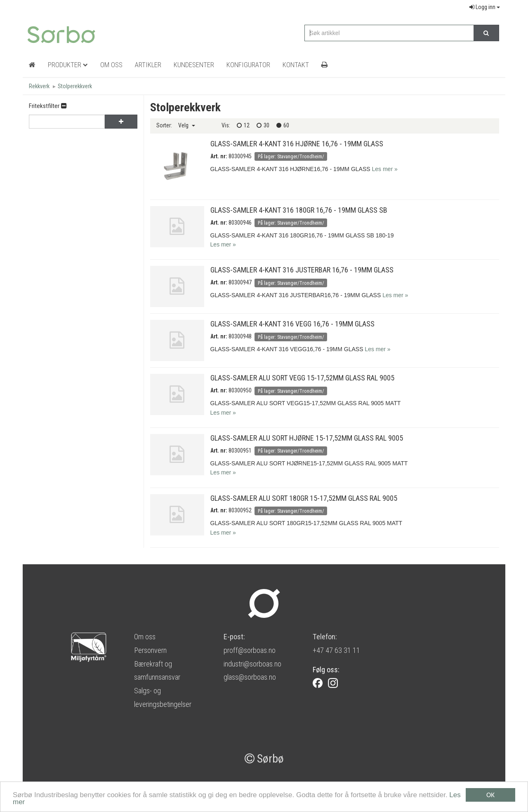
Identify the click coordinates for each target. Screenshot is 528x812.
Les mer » (384, 169)
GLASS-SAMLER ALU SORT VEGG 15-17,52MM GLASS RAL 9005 (302, 378)
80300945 (240, 156)
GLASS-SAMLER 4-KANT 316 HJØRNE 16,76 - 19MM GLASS (297, 144)
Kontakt (296, 65)
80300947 (240, 282)
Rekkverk (39, 86)
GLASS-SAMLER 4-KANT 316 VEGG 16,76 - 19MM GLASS (292, 324)
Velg (187, 125)
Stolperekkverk (75, 86)
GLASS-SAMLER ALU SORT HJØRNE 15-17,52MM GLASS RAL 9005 (307, 438)
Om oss (145, 637)
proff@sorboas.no (250, 650)
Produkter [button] (68, 65)
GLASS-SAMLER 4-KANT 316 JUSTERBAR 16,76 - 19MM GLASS (302, 270)
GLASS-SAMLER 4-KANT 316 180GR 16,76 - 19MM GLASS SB (299, 210)
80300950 (240, 390)
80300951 (240, 451)
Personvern (150, 650)
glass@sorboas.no (250, 677)
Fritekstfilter (48, 106)
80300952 (240, 510)
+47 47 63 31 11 (336, 650)
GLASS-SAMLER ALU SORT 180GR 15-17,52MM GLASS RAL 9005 (304, 498)
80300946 (240, 223)
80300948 (240, 336)
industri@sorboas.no (252, 664)
